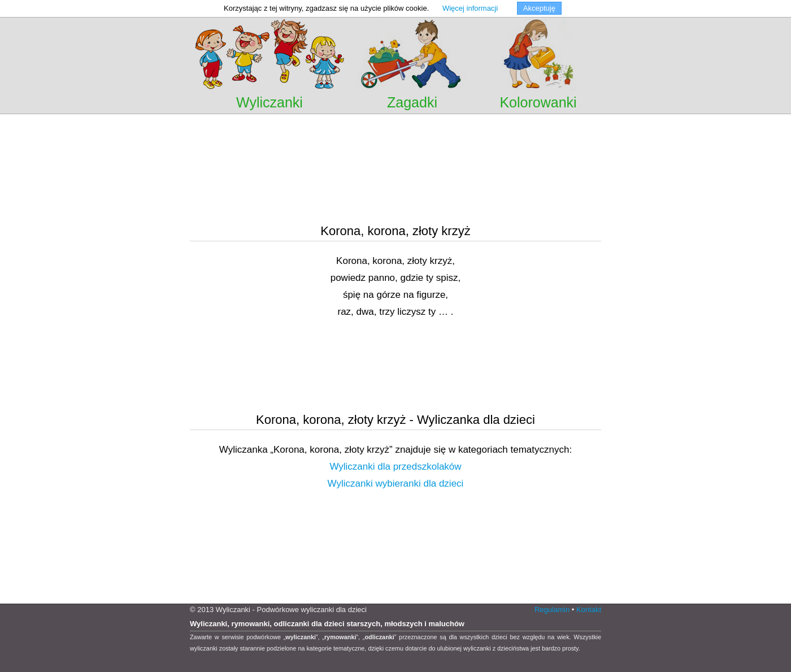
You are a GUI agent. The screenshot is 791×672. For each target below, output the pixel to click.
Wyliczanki (270, 102)
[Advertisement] (395, 130)
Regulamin (552, 610)
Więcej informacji (470, 8)
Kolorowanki (538, 102)
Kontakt (589, 610)
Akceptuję (539, 8)
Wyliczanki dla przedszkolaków (395, 467)
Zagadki (412, 102)
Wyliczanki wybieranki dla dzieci (396, 484)
